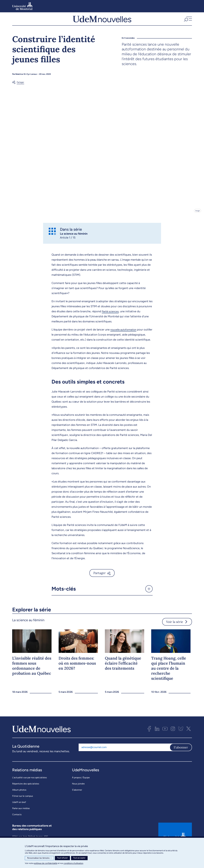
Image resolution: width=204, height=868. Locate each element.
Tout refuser (62, 858)
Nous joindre (78, 796)
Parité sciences (111, 318)
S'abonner (181, 759)
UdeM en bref (19, 814)
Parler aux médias (21, 820)
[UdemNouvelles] (102, 22)
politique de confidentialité (46, 863)
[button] (188, 22)
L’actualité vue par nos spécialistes (29, 789)
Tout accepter (79, 858)
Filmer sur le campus (23, 808)
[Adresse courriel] (124, 759)
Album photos (19, 802)
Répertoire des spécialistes (26, 796)
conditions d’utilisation (73, 863)
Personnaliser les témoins (39, 858)
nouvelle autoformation (125, 336)
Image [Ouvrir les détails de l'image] (197, 217)
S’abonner (77, 802)
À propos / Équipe (81, 789)
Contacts (17, 826)
